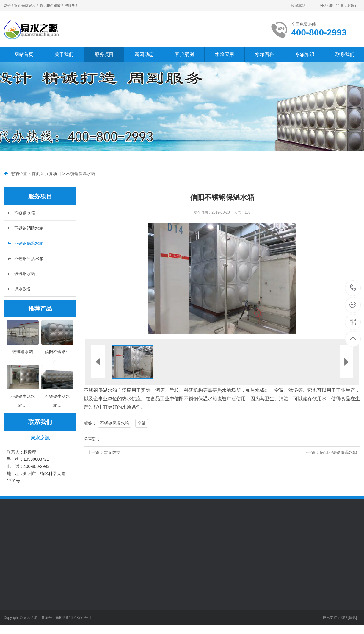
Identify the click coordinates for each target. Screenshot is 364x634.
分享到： (92, 439)
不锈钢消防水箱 (29, 228)
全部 (142, 423)
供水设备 (23, 289)
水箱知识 (305, 54)
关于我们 (64, 54)
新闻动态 (144, 54)
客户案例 (184, 54)
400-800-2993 (353, 288)
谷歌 (351, 6)
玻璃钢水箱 (25, 274)
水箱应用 (225, 54)
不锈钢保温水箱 (81, 174)
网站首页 (24, 54)
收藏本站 (298, 6)
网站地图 (327, 6)
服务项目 (104, 54)
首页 (36, 174)
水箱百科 (265, 54)
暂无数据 (112, 452)
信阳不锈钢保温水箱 (196, 399)
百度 (341, 6)
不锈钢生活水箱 (29, 258)
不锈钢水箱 (25, 213)
